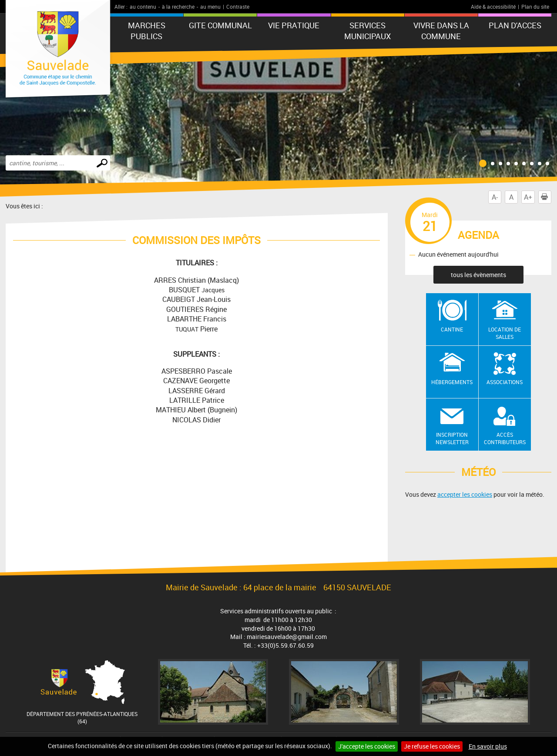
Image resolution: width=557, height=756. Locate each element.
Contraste (238, 7)
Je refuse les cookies (432, 746)
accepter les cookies (465, 494)
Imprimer (546, 197)
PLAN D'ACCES (515, 25)
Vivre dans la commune (441, 31)
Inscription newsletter (452, 438)
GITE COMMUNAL (220, 25)
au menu (210, 7)
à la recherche (178, 7)
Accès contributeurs (505, 438)
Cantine (452, 329)
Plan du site (535, 7)
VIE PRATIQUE (294, 25)
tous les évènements (478, 275)
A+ (528, 197)
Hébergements (452, 382)
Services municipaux (367, 31)
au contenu (143, 7)
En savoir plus (488, 746)
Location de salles (505, 333)
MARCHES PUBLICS (147, 31)
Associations (505, 382)
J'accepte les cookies (367, 746)
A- (495, 197)
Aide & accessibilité (493, 7)
